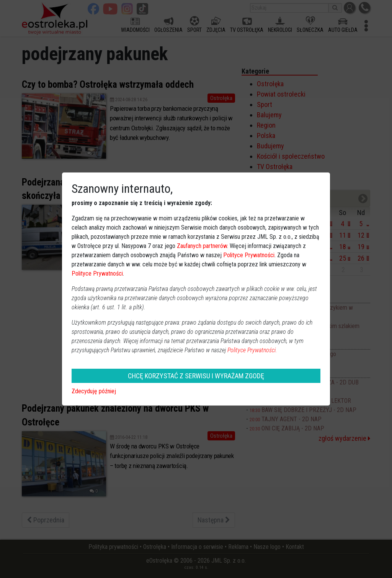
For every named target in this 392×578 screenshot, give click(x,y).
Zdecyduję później (94, 391)
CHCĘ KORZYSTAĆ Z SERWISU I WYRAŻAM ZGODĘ (196, 376)
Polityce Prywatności (249, 255)
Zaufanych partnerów (202, 246)
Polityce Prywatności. (252, 350)
